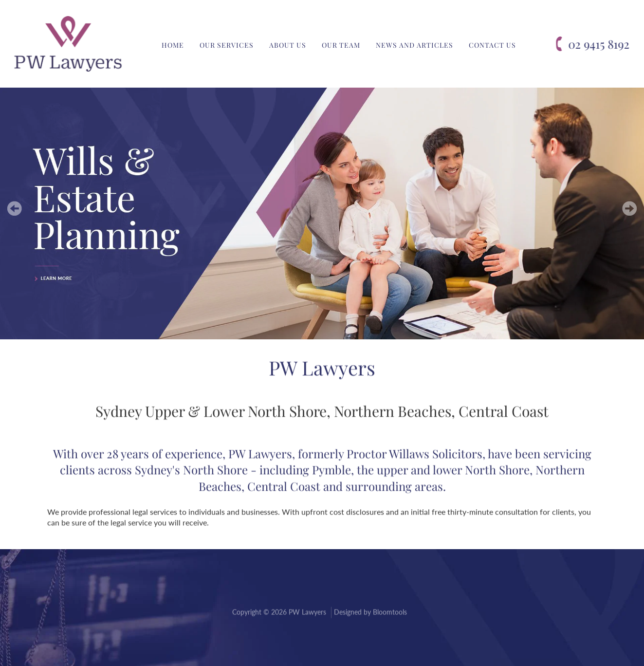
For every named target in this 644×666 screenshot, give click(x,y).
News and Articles (414, 45)
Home (173, 45)
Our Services (227, 45)
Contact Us (492, 45)
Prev (15, 208)
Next (629, 208)
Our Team (341, 45)
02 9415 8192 (599, 44)
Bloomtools (390, 613)
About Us (288, 45)
